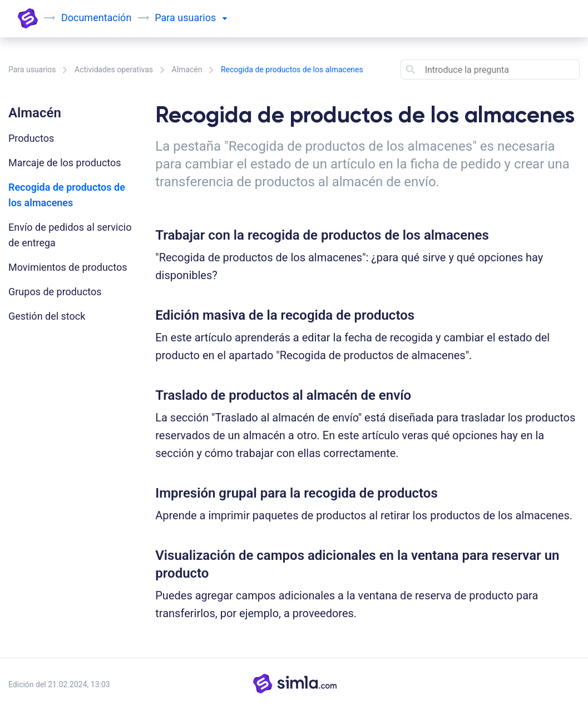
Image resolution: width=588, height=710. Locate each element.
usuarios (202, 18)
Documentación (96, 18)
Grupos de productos (55, 292)
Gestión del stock (47, 316)
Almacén (187, 69)
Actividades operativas (114, 69)
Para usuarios (32, 69)
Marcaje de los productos (65, 163)
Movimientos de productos (68, 267)
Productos (31, 138)
